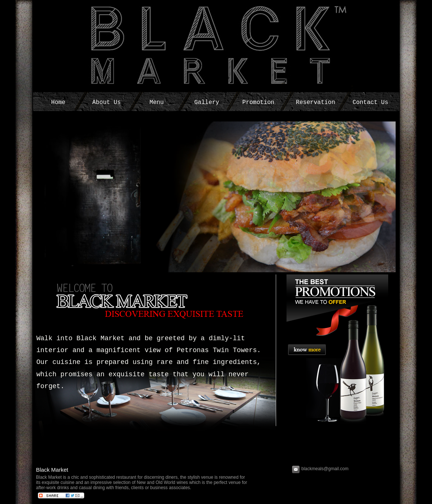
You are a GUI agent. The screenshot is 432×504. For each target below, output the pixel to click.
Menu (157, 103)
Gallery (207, 103)
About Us (107, 103)
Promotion (258, 103)
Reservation (315, 103)
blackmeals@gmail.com (325, 469)
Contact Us (370, 103)
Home (58, 103)
